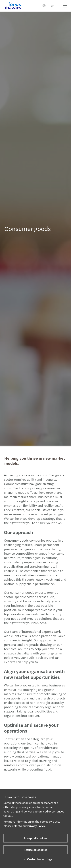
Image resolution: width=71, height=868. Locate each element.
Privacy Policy (36, 826)
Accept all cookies (35, 838)
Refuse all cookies (35, 850)
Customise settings (37, 859)
